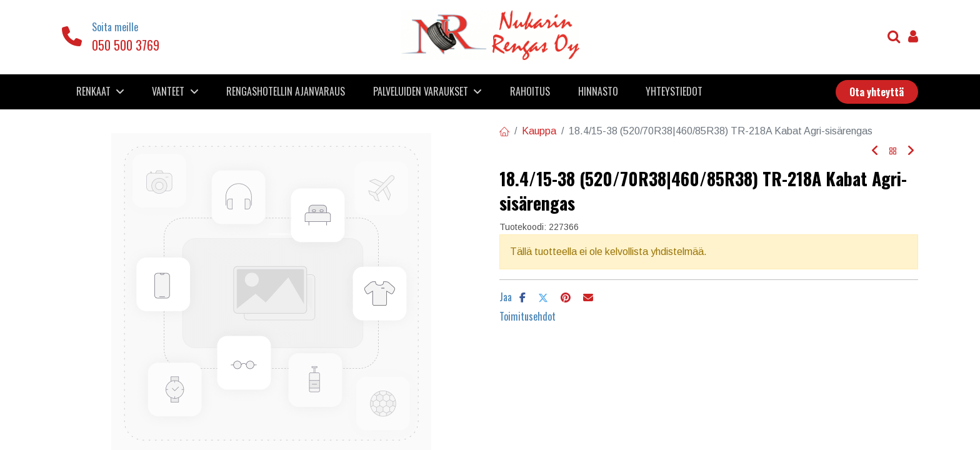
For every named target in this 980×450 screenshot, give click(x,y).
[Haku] (894, 38)
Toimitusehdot (527, 316)
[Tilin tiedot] (913, 38)
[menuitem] (286, 91)
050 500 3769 (126, 45)
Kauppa (539, 131)
